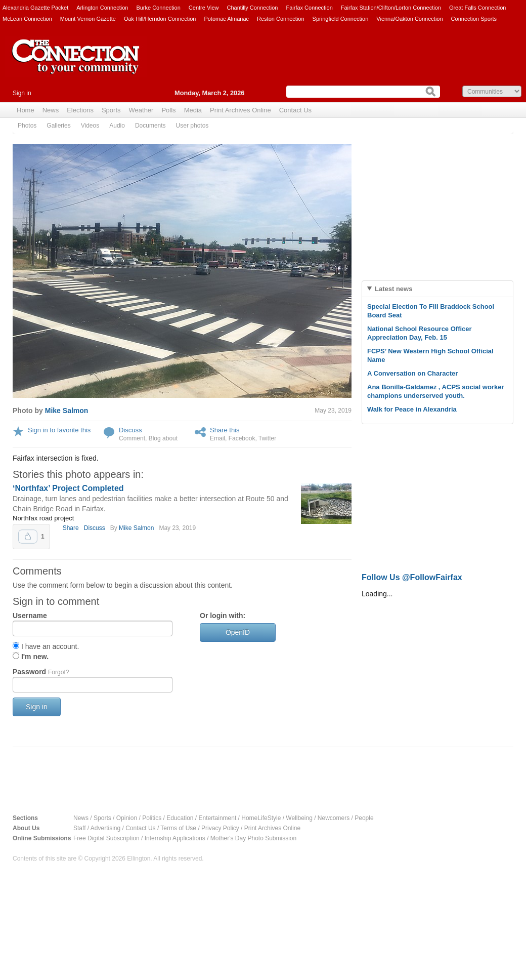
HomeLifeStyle (261, 818)
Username (30, 616)
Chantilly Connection (253, 8)
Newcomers (334, 818)
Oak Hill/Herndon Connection (160, 19)
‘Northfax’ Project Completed (68, 488)
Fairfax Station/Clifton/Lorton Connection (391, 8)
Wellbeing (299, 818)
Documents (150, 126)
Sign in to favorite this (59, 430)
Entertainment (218, 818)
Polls (168, 110)
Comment (132, 438)
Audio (117, 126)
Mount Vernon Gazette (88, 19)
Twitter (267, 438)
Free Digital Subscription (106, 838)
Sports (111, 110)
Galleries (58, 126)
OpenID (238, 632)
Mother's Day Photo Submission (253, 838)
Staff (79, 828)
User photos (192, 126)
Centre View (204, 8)
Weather (141, 110)
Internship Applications (175, 838)
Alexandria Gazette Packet (35, 8)
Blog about (163, 438)
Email (217, 438)
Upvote (28, 537)
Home (26, 110)
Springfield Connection (341, 19)
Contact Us (295, 110)
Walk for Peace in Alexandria (412, 409)
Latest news (393, 289)
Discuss (130, 430)
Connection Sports (474, 19)
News (51, 110)
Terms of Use (178, 828)
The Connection (76, 64)
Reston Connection (281, 19)
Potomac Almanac (226, 19)
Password (41, 672)
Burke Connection (158, 8)
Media (193, 110)
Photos (27, 126)
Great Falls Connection (478, 8)
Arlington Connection (102, 8)
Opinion (127, 818)
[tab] (437, 289)
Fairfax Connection (309, 8)
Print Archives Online (240, 110)
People (364, 818)
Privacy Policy (220, 828)
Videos (90, 126)
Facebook (242, 438)
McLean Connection (27, 19)
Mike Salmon (67, 411)
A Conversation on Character (412, 373)
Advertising (105, 828)
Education (180, 818)
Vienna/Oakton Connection (409, 19)
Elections (80, 110)
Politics (152, 818)
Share (71, 528)
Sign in (22, 93)
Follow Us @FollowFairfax (412, 577)
